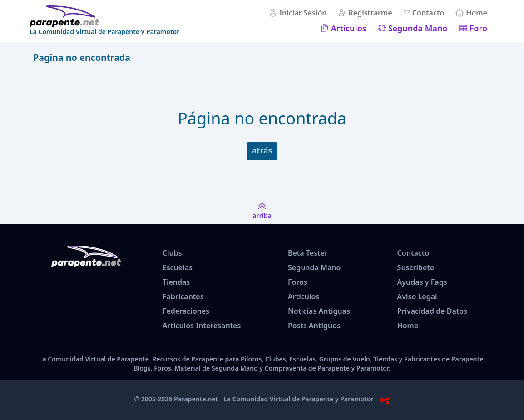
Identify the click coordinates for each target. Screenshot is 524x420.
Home (477, 13)
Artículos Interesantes (202, 326)
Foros (298, 282)
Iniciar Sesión (303, 13)
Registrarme (371, 13)
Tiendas (176, 282)
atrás (262, 150)
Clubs (172, 253)
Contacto (428, 13)
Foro (478, 28)
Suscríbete (416, 267)
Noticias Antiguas (319, 311)
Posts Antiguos (314, 326)
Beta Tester (308, 253)
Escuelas (178, 267)
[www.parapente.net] (104, 16)
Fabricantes (183, 296)
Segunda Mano (418, 28)
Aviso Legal (417, 296)
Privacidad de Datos (432, 311)
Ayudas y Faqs (422, 282)
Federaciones (186, 311)
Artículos (349, 28)
